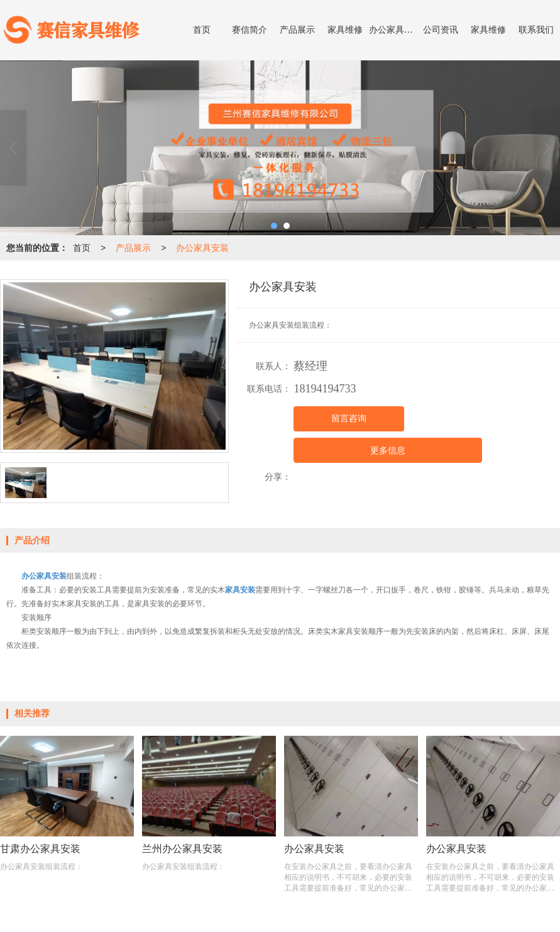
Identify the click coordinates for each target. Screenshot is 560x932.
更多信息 (388, 451)
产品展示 (297, 30)
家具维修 (345, 30)
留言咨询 (349, 419)
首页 (202, 30)
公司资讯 (441, 30)
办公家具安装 (393, 30)
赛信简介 (250, 30)
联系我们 (536, 30)
